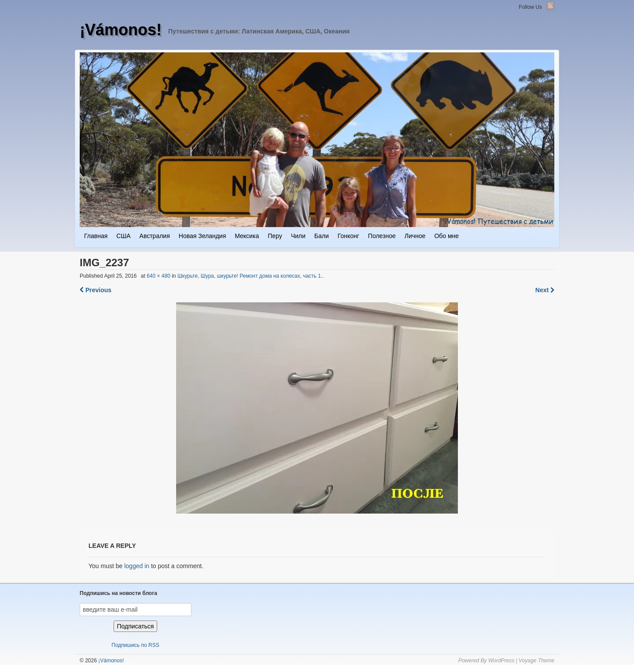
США (123, 236)
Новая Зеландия (202, 236)
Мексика (247, 236)
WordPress (501, 661)
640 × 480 (158, 276)
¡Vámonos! (121, 30)
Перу (275, 236)
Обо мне (446, 236)
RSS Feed (550, 6)
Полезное (382, 236)
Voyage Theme (536, 661)
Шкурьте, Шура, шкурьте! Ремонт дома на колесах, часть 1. (250, 276)
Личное (415, 236)
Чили (298, 236)
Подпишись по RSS (135, 645)
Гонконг (348, 236)
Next (545, 290)
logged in (137, 566)
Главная (96, 236)
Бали (322, 236)
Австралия (155, 236)
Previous (96, 290)
